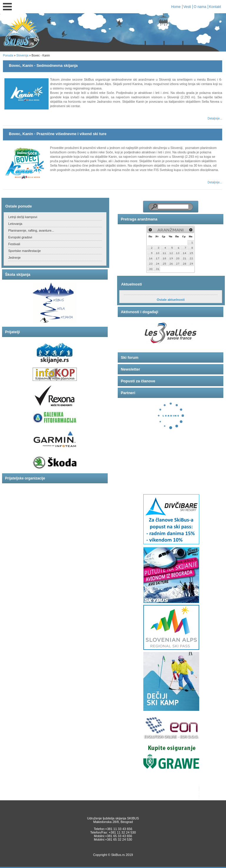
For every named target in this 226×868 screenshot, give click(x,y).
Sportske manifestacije (25, 251)
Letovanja (15, 224)
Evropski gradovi (20, 237)
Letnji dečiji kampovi (23, 217)
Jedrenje (14, 258)
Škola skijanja (18, 274)
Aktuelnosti (131, 284)
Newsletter (130, 369)
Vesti (187, 7)
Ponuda (8, 55)
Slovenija (23, 55)
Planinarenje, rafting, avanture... (31, 230)
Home (176, 7)
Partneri (128, 393)
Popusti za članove (138, 381)
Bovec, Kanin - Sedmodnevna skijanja (43, 65)
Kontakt (215, 7)
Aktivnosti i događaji (139, 312)
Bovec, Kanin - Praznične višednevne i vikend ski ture (58, 134)
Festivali (14, 244)
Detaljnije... (215, 118)
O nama (200, 7)
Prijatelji (13, 332)
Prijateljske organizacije (25, 478)
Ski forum (129, 357)
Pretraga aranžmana (139, 219)
